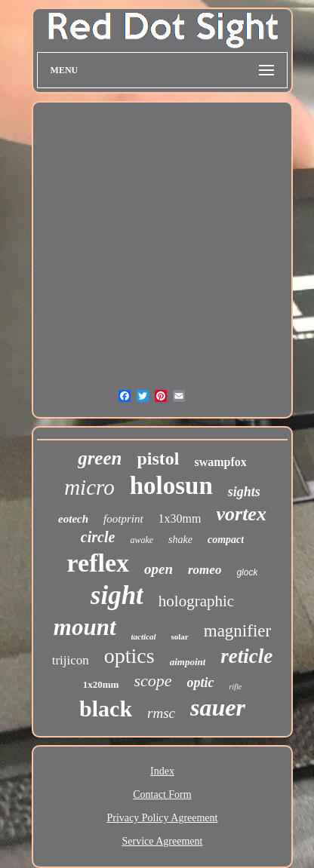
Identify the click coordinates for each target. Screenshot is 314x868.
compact (226, 540)
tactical (144, 636)
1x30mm (180, 518)
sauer (218, 707)
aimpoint (188, 662)
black (106, 709)
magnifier (237, 631)
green (100, 458)
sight (117, 595)
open (159, 569)
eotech (73, 519)
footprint (123, 519)
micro (89, 487)
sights (244, 492)
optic (201, 682)
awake (142, 540)
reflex (98, 563)
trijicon (71, 660)
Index (162, 771)
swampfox (220, 462)
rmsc (161, 713)
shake (180, 540)
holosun (171, 486)
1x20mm (101, 684)
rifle (236, 687)
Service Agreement (163, 841)
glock (247, 572)
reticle (246, 656)
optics (129, 656)
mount (85, 627)
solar (180, 636)
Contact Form (162, 794)
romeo (205, 570)
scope (152, 681)
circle (98, 537)
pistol (158, 459)
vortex (241, 514)
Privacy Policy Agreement (163, 818)
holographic (196, 601)
